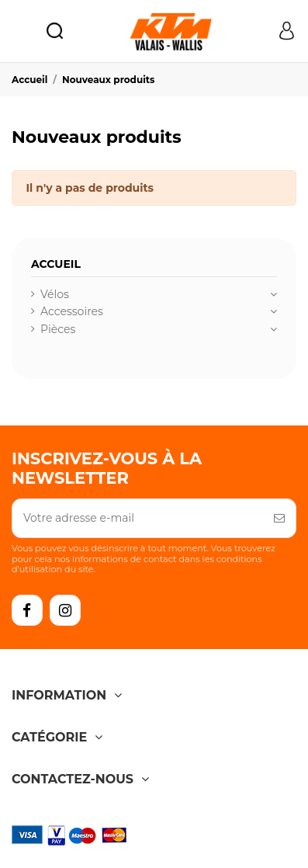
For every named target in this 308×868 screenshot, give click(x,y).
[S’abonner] (279, 518)
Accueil (56, 264)
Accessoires (72, 311)
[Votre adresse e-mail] (138, 518)
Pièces (58, 329)
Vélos (55, 294)
